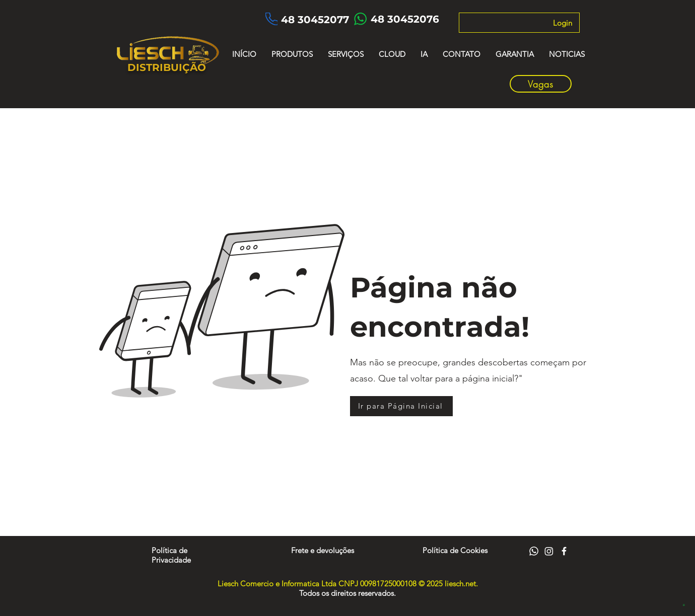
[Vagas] (541, 84)
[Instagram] (549, 551)
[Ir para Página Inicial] (401, 406)
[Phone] (271, 19)
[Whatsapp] (534, 551)
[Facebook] (564, 551)
